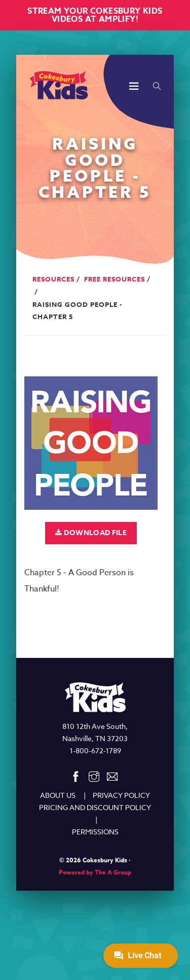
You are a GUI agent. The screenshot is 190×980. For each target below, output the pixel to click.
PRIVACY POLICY (121, 795)
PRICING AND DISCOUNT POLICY (95, 807)
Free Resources (115, 279)
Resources (53, 279)
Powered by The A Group (95, 872)
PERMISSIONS (95, 832)
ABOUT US (58, 795)
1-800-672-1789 (95, 750)
